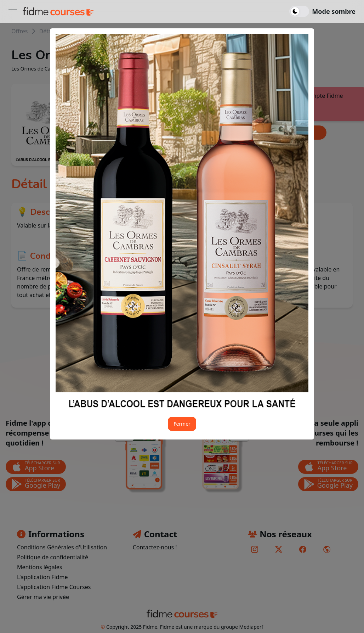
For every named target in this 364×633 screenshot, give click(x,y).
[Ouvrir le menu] (13, 11)
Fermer (182, 424)
